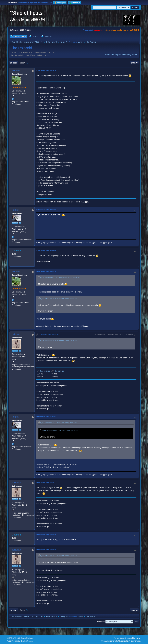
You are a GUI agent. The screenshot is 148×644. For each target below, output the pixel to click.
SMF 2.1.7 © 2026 (14, 638)
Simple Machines (27, 638)
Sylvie (80, 42)
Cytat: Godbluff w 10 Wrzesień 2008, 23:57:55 (58, 299)
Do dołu (14, 63)
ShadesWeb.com (27, 641)
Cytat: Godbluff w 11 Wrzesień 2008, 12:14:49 (58, 556)
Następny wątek (130, 55)
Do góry (14, 610)
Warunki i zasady (126, 638)
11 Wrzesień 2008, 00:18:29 (46, 271)
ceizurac (16, 334)
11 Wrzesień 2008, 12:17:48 (46, 550)
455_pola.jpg (43, 371)
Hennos (16, 70)
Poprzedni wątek (113, 55)
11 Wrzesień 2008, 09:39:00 (48, 334)
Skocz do (101, 622)
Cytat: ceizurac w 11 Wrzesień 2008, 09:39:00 (58, 423)
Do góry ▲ (137, 638)
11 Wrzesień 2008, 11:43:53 (46, 417)
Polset (15, 210)
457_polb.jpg (58, 371)
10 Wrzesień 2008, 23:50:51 (46, 210)
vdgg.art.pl (98, 30)
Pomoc (116, 638)
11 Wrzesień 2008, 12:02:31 (46, 483)
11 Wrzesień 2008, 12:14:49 (46, 535)
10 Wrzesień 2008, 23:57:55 (46, 251)
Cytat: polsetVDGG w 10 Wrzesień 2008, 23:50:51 (60, 277)
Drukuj (134, 63)
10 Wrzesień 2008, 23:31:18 (46, 70)
